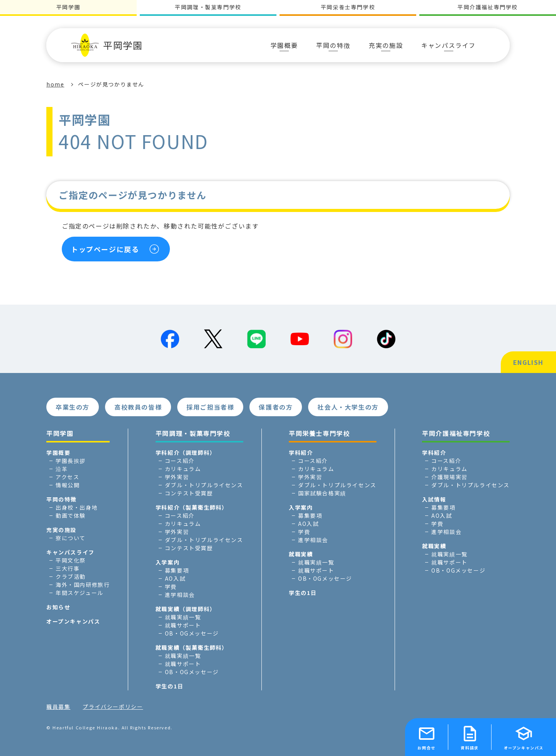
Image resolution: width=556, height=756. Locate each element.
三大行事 (68, 568)
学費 (171, 586)
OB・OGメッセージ (192, 633)
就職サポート (183, 625)
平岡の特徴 (61, 499)
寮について (71, 538)
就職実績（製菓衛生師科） (192, 648)
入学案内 (168, 562)
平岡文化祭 (71, 560)
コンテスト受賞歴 (189, 493)
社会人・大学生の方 (348, 407)
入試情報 (434, 499)
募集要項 (177, 570)
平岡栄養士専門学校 (348, 7)
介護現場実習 (449, 477)
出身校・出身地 (77, 507)
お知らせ (58, 607)
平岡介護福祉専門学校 (488, 7)
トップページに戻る (105, 249)
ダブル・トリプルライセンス (204, 485)
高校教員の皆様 (138, 407)
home (55, 84)
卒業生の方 (73, 407)
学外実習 (177, 477)
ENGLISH (528, 362)
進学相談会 (180, 595)
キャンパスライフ (70, 552)
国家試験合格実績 (322, 493)
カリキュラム (183, 469)
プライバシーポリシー (113, 707)
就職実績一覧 (183, 617)
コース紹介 (180, 461)
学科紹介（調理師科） (186, 453)
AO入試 (175, 578)
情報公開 (68, 485)
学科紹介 (301, 453)
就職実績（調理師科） (186, 609)
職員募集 (58, 707)
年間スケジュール (80, 593)
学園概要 (58, 453)
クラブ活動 (71, 576)
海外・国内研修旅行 (83, 585)
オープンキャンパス (73, 621)
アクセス (67, 477)
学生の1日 (170, 686)
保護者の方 (276, 407)
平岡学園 (107, 45)
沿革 (62, 469)
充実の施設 (61, 530)
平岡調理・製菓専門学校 (208, 7)
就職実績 (301, 554)
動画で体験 (71, 515)
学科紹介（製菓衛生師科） (192, 507)
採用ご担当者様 (210, 407)
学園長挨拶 (71, 461)
